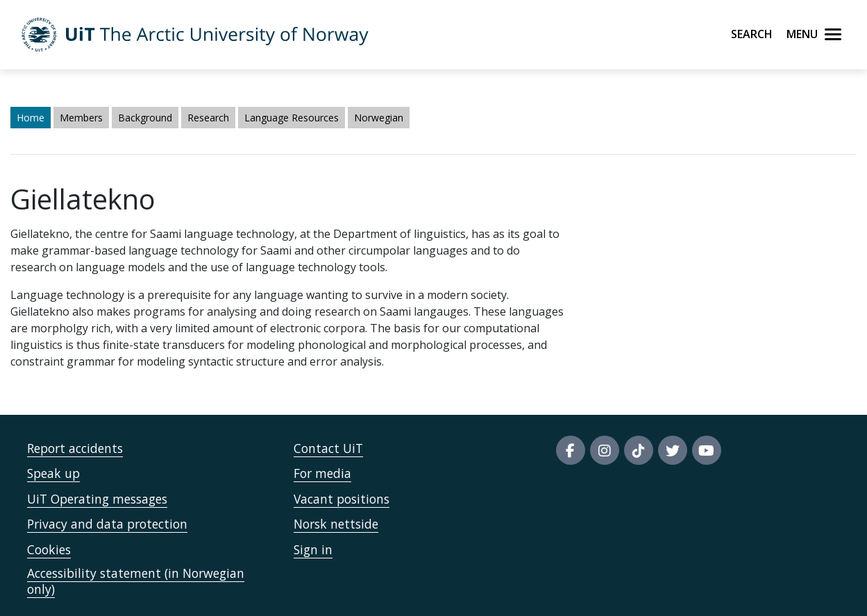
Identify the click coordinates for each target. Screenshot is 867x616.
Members (81, 118)
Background (145, 118)
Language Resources (292, 118)
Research (208, 118)
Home (31, 118)
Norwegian (379, 118)
